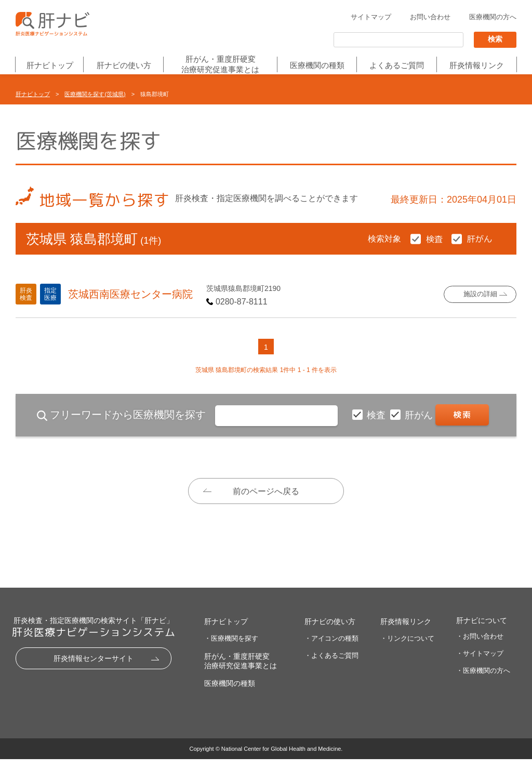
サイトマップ (371, 17)
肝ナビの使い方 (124, 66)
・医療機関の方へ (483, 680)
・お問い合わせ (480, 646)
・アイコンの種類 (331, 648)
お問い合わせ (430, 17)
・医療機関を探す (231, 648)
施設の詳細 (480, 294)
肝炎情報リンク (477, 66)
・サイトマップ (480, 663)
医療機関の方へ (493, 17)
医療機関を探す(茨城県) (95, 94)
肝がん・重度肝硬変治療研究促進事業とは (220, 64)
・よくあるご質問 (331, 665)
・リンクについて (407, 648)
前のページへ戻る (266, 491)
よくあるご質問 (397, 66)
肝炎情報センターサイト (94, 668)
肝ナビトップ (50, 66)
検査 (377, 415)
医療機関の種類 (317, 66)
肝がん (420, 415)
